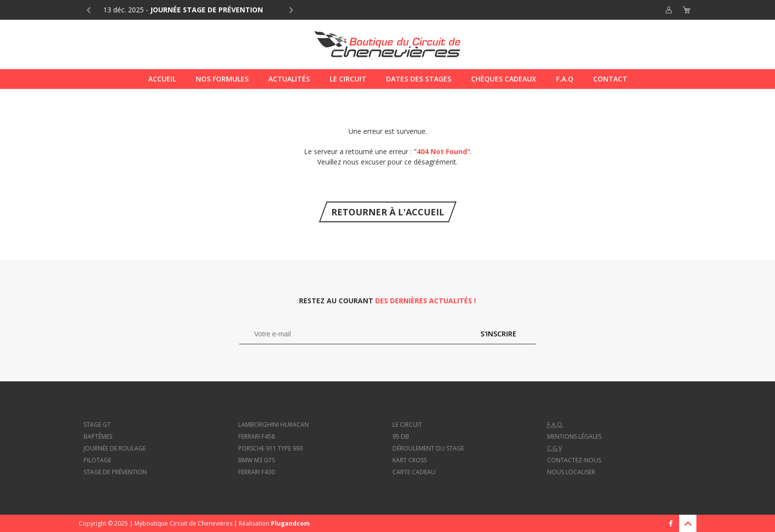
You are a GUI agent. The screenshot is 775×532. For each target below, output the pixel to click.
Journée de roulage (115, 448)
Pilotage (97, 460)
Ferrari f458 (257, 436)
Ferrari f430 (257, 472)
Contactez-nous (574, 460)
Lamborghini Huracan (274, 425)
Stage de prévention (115, 472)
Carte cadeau (414, 472)
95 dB (401, 436)
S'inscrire (498, 334)
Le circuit (407, 425)
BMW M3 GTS (257, 460)
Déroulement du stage (428, 448)
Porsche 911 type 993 (271, 448)
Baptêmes (98, 436)
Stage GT (97, 425)
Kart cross (409, 460)
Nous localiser (571, 472)
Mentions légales (574, 436)
